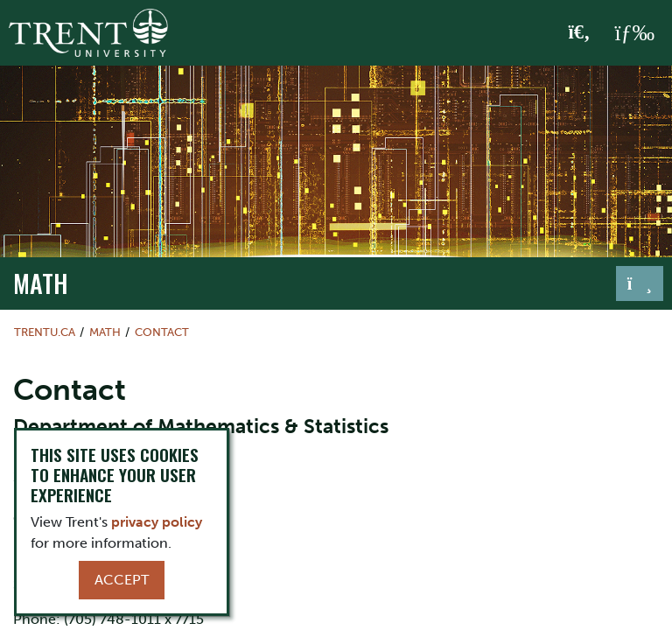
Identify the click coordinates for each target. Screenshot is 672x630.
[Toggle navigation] (640, 283)
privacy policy (157, 522)
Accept (122, 580)
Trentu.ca (45, 332)
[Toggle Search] (580, 33)
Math (41, 283)
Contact (162, 332)
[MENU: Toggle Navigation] (634, 33)
